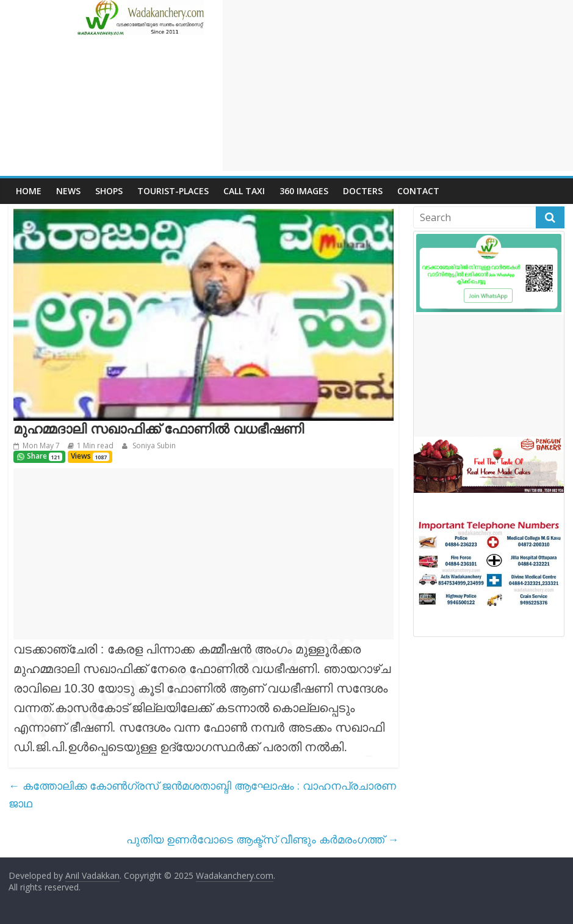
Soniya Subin (153, 446)
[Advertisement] (398, 85)
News (68, 191)
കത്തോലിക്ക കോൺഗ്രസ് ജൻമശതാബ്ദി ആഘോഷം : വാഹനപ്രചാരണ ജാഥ (202, 794)
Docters (363, 191)
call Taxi (244, 191)
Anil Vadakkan (92, 875)
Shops (109, 191)
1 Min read (95, 446)
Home (29, 191)
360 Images (304, 191)
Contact (418, 191)
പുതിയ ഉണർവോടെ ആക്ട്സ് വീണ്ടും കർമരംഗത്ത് (262, 839)
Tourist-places (173, 191)
